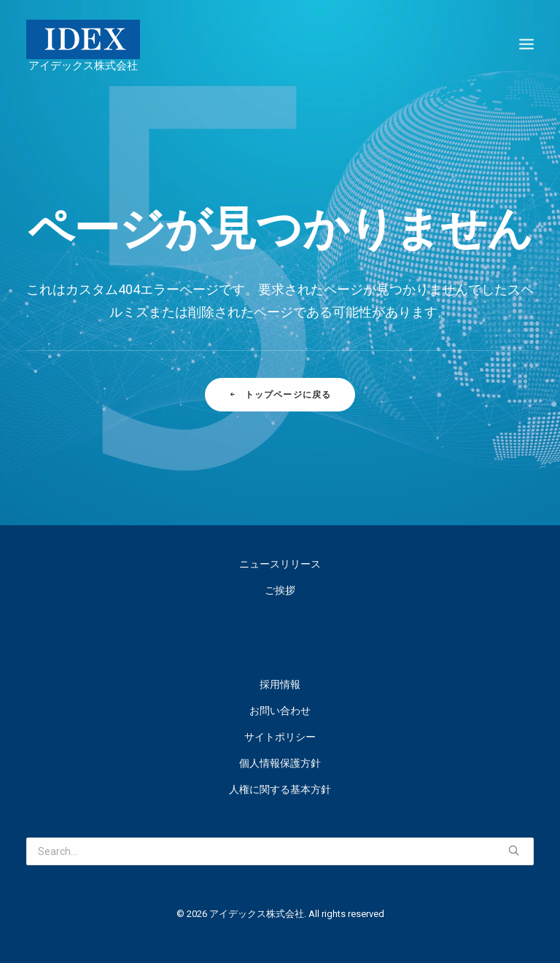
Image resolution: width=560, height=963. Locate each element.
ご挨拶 (280, 590)
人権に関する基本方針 (280, 789)
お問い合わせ (280, 711)
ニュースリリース (280, 564)
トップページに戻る (280, 394)
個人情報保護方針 (280, 763)
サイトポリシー (280, 737)
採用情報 (280, 684)
